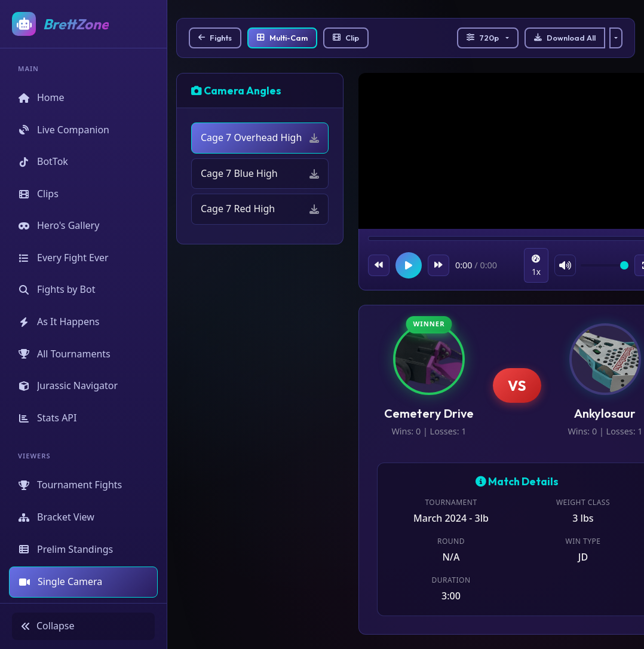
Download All (565, 38)
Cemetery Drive (429, 413)
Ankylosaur (605, 413)
